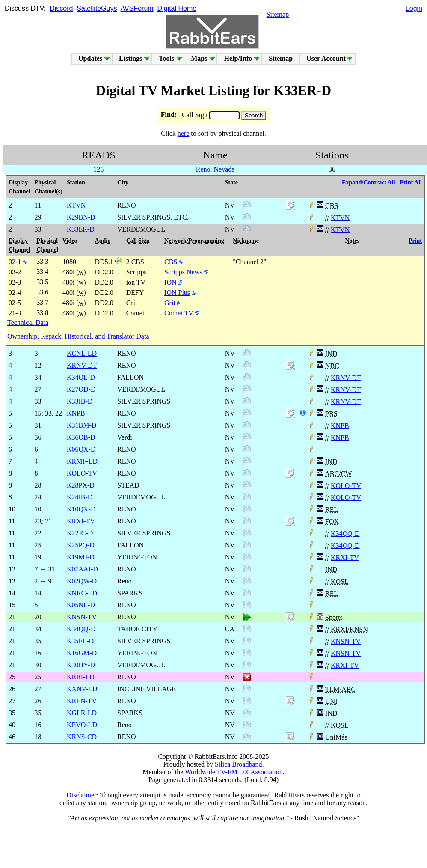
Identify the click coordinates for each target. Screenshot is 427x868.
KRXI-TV (345, 557)
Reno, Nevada (215, 169)
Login (414, 8)
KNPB (340, 426)
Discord (61, 8)
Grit (170, 303)
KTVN (340, 218)
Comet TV (179, 313)
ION (170, 282)
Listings (130, 58)
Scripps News (183, 272)
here (184, 133)
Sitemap (278, 14)
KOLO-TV (346, 486)
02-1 (18, 262)
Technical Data (28, 323)
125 (98, 169)
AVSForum (137, 8)
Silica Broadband (239, 764)
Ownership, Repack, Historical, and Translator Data (78, 336)
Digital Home (177, 8)
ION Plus (177, 293)
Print (415, 241)
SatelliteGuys (97, 8)
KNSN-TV (346, 641)
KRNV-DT (346, 378)
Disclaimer (81, 795)
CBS (171, 262)
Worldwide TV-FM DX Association (234, 772)
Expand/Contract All (369, 183)
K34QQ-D (345, 534)
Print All (411, 183)
